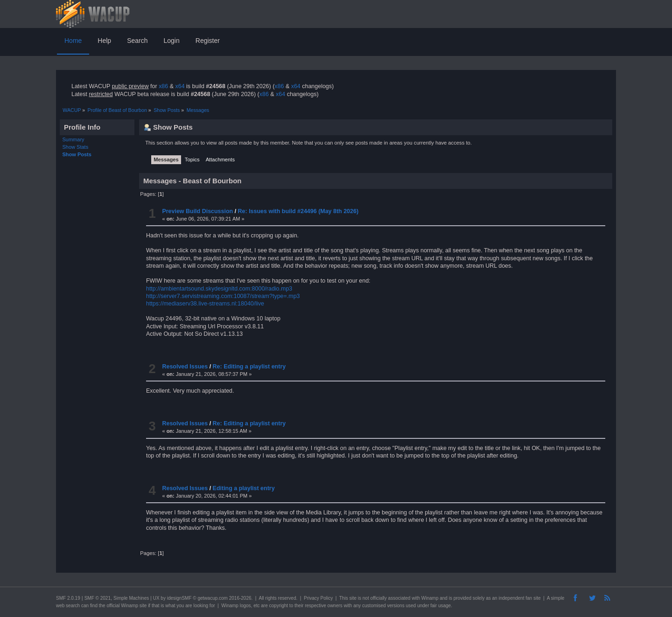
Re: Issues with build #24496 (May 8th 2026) (298, 211)
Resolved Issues (185, 367)
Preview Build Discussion (197, 211)
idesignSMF (179, 598)
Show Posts (77, 154)
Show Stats (76, 147)
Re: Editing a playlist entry (249, 367)
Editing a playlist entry (244, 488)
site (353, 598)
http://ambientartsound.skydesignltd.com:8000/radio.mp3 (219, 289)
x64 (180, 86)
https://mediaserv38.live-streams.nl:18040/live (205, 304)
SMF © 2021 (98, 598)
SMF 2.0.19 (68, 598)
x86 (163, 86)
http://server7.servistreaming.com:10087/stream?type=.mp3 (223, 296)
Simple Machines (131, 598)
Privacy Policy (318, 598)
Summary (73, 139)
